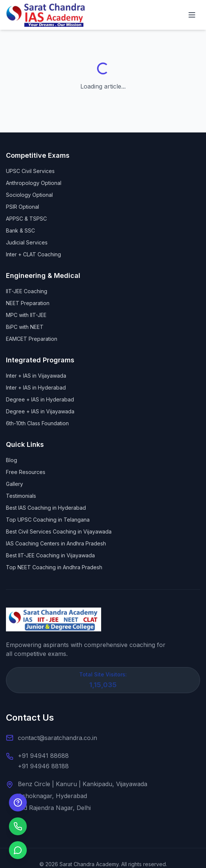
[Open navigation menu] (192, 15)
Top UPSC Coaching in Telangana (48, 520)
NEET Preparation (28, 303)
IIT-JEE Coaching (27, 291)
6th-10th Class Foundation (37, 423)
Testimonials (21, 496)
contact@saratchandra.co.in (57, 738)
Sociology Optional (29, 195)
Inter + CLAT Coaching (33, 254)
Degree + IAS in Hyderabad (40, 399)
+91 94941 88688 (43, 756)
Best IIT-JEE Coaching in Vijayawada (50, 555)
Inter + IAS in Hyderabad (36, 387)
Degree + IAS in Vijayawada (40, 411)
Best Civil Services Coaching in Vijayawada (59, 531)
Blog (12, 460)
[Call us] (18, 826)
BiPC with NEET (25, 327)
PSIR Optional (22, 207)
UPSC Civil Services (30, 171)
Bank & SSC (20, 230)
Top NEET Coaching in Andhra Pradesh (54, 567)
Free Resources (26, 472)
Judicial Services (27, 242)
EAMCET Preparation (32, 339)
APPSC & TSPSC (26, 219)
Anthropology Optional (34, 183)
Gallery (15, 484)
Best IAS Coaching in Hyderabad (46, 508)
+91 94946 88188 (43, 766)
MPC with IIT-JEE (26, 315)
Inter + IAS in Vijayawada (36, 376)
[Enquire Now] (18, 803)
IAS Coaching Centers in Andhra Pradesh (56, 543)
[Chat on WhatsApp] (18, 850)
